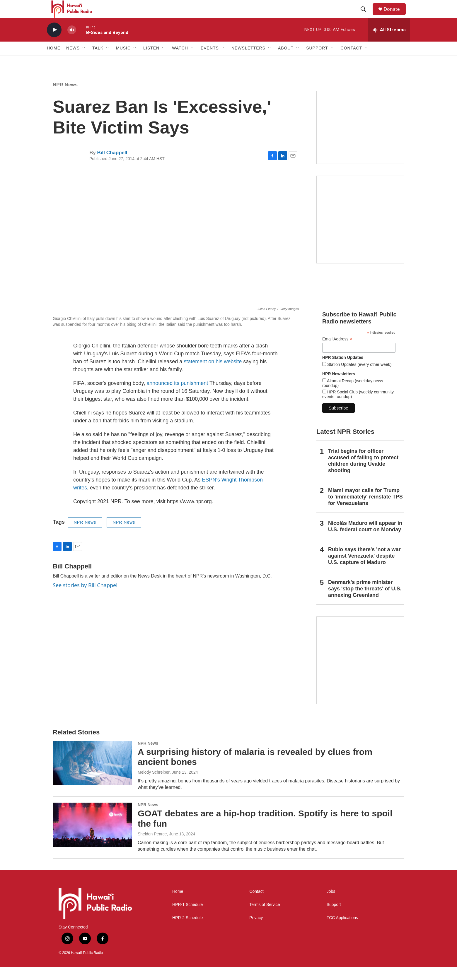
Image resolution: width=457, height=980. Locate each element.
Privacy (256, 930)
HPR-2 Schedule (187, 930)
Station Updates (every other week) (359, 377)
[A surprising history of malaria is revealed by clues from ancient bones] (92, 776)
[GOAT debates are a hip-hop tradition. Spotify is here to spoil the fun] (92, 837)
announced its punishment (177, 396)
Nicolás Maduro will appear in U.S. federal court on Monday (365, 539)
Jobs (331, 904)
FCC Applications (342, 930)
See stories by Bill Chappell (86, 598)
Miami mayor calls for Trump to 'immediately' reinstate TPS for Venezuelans (365, 509)
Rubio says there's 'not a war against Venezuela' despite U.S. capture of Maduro (364, 568)
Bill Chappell (112, 166)
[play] (54, 43)
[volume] (72, 43)
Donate (395, 15)
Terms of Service (265, 917)
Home (54, 61)
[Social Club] (360, 140)
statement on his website (213, 374)
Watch (180, 61)
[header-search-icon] (366, 16)
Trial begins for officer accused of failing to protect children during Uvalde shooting (363, 474)
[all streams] (389, 42)
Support (334, 917)
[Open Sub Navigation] (84, 61)
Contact (256, 904)
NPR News (65, 97)
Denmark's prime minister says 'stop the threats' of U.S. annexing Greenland (365, 601)
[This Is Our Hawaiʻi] (360, 673)
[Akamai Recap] (360, 232)
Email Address (337, 352)
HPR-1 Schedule (187, 917)
